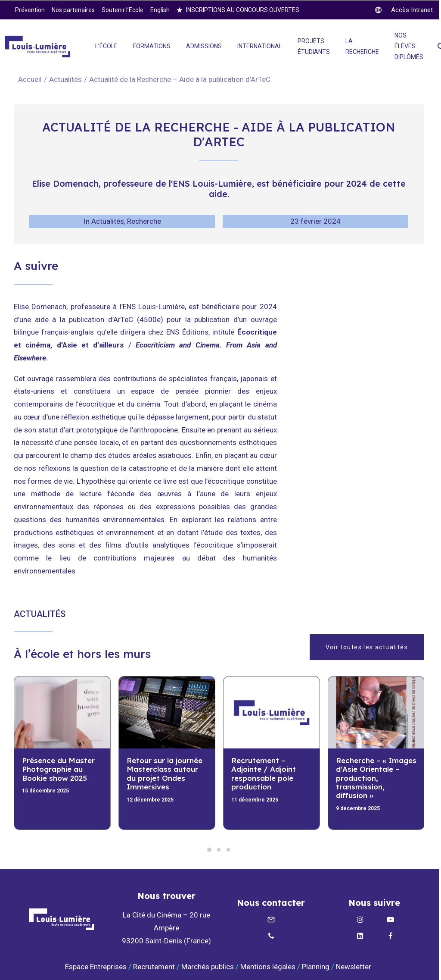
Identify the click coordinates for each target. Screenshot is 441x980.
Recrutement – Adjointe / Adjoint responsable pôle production (264, 773)
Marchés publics (208, 967)
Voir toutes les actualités (367, 647)
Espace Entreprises (96, 967)
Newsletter (354, 967)
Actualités (65, 79)
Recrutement (154, 967)
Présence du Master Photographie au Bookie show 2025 (58, 769)
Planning (316, 967)
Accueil (30, 79)
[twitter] (404, 10)
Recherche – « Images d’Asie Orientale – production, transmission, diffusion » (376, 778)
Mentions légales (268, 967)
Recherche (144, 221)
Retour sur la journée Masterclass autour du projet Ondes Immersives (165, 773)
